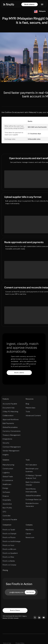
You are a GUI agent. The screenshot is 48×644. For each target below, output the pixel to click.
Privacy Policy (20, 643)
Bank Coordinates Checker (33, 484)
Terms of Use (7, 643)
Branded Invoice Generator (32, 505)
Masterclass (31, 408)
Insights (6, 455)
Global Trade (8, 477)
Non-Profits (7, 508)
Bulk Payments (8, 423)
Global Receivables (10, 427)
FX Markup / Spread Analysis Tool (34, 477)
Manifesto (30, 530)
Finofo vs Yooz (8, 545)
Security (6, 443)
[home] (9, 4)
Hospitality (7, 500)
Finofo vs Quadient (10, 553)
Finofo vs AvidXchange (12, 541)
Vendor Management (11, 451)
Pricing (5, 570)
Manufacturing (8, 465)
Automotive (7, 504)
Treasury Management (12, 435)
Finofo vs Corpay (9, 565)
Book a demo (29, 4)
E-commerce (8, 480)
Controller (7, 516)
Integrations (7, 439)
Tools (28, 412)
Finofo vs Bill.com (9, 549)
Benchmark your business (32, 470)
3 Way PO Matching (10, 412)
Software (6, 492)
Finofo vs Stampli (9, 534)
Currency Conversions (12, 431)
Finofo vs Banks (9, 561)
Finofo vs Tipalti (9, 530)
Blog (27, 404)
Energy (5, 488)
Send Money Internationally (31, 490)
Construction (8, 469)
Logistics (6, 473)
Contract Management (12, 447)
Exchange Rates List (34, 499)
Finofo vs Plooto (9, 537)
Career (28, 534)
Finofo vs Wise (8, 557)
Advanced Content (33, 415)
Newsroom (30, 537)
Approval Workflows (11, 419)
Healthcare (7, 484)
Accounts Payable (10, 404)
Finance (6, 496)
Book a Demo (15, 610)
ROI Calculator (31, 465)
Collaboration (8, 415)
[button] (42, 4)
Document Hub (9, 408)
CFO (4, 512)
